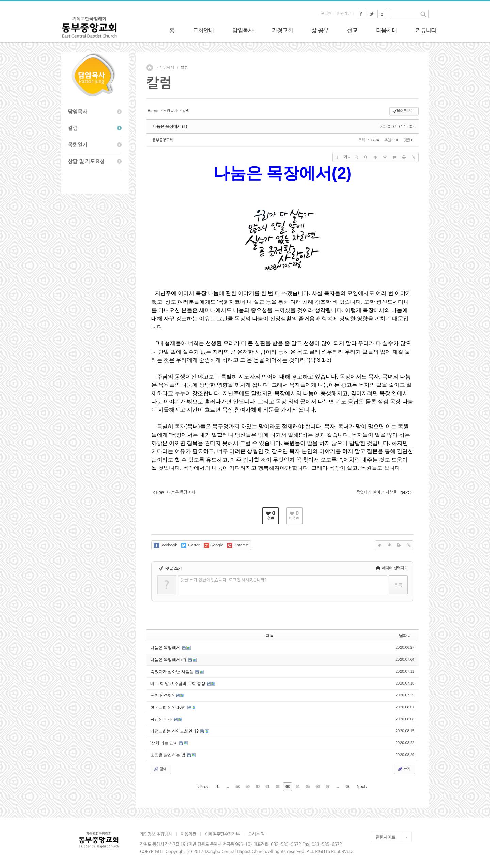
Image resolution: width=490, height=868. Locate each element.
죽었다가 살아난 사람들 (173, 672)
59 (248, 787)
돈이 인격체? (163, 695)
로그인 (326, 13)
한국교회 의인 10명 (169, 707)
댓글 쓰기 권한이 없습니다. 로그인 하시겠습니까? (224, 580)
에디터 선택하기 (392, 568)
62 (277, 787)
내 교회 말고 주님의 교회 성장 (178, 684)
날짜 (404, 636)
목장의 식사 (162, 719)
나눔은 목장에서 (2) (170, 127)
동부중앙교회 (163, 140)
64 (297, 787)
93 (347, 787)
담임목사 (167, 68)
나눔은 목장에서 (166, 648)
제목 (270, 636)
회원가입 (344, 13)
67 (328, 787)
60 (257, 787)
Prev (203, 787)
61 (267, 787)
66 (317, 787)
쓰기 (404, 769)
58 (237, 787)
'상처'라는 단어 (165, 743)
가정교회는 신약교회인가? (175, 731)
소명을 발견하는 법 (168, 755)
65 (307, 787)
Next (362, 787)
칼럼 (184, 68)
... (227, 787)
